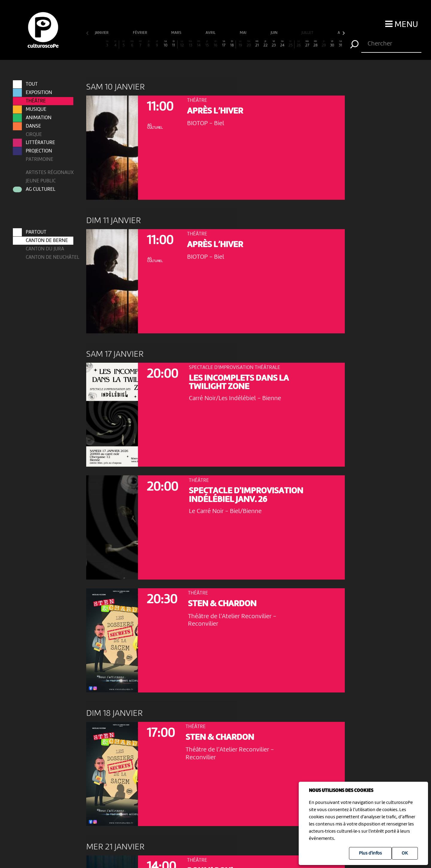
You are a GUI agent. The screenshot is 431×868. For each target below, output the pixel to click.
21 (257, 44)
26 (299, 44)
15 (207, 44)
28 (315, 44)
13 (190, 44)
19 (240, 44)
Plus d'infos (370, 853)
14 (199, 44)
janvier (102, 33)
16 (215, 44)
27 (307, 44)
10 (166, 44)
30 (332, 44)
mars (177, 33)
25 (290, 44)
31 (341, 44)
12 (182, 44)
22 (265, 44)
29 (324, 44)
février (141, 33)
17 (224, 44)
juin (274, 33)
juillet (308, 33)
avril (211, 33)
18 (232, 44)
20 (249, 44)
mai (243, 33)
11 (174, 44)
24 (282, 44)
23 (274, 44)
